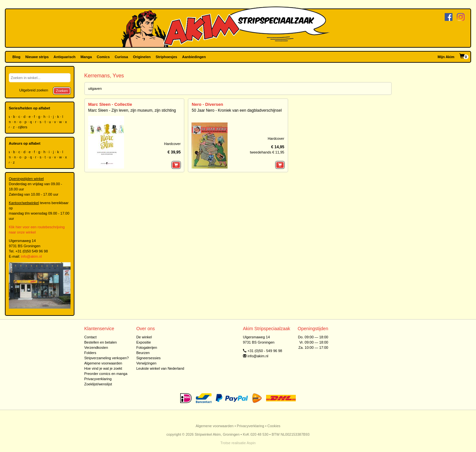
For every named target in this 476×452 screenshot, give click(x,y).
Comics (103, 57)
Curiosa (121, 57)
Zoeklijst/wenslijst (98, 384)
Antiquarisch (64, 57)
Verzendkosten (96, 347)
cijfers (23, 127)
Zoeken (62, 91)
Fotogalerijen (147, 347)
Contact (90, 337)
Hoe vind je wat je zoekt (103, 368)
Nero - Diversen (207, 104)
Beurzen (143, 353)
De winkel (144, 337)
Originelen (142, 57)
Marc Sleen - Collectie (110, 104)
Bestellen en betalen (101, 342)
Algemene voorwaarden (103, 363)
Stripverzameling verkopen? (106, 358)
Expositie (143, 342)
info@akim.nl (31, 256)
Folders (90, 353)
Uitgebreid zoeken (34, 90)
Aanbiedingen (194, 57)
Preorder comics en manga (106, 374)
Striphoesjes (167, 57)
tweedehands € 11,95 (267, 152)
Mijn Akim (446, 57)
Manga (86, 57)
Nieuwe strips (37, 57)
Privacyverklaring (98, 379)
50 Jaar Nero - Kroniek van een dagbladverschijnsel (237, 110)
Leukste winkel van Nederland (160, 368)
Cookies (274, 426)
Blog (16, 57)
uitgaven (95, 89)
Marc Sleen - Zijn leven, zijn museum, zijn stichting (132, 110)
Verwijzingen (146, 363)
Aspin (251, 443)
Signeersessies (148, 358)
